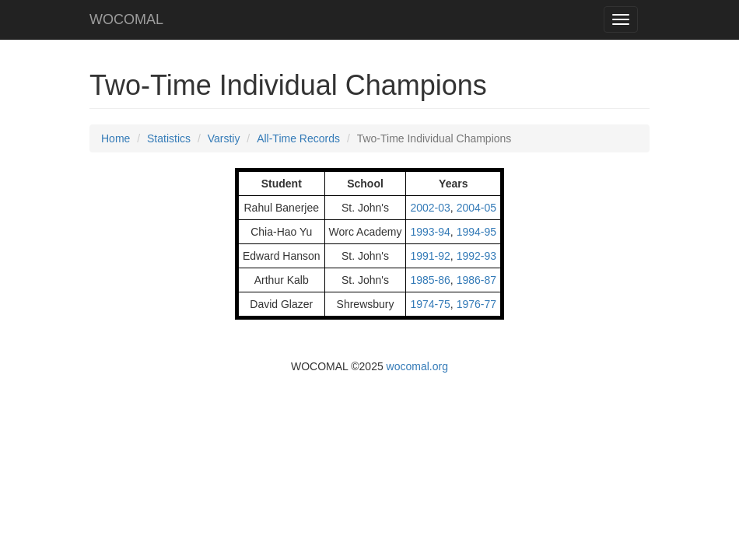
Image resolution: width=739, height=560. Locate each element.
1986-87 (476, 280)
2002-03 (430, 208)
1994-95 (476, 232)
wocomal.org (417, 366)
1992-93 (476, 256)
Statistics (169, 138)
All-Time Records (298, 138)
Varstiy (224, 138)
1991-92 (430, 256)
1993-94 (430, 232)
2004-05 (476, 208)
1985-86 (430, 280)
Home (116, 138)
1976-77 (476, 304)
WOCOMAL (126, 19)
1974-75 (430, 304)
